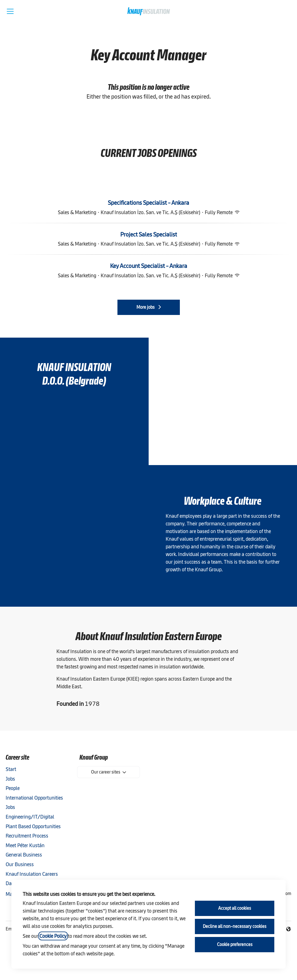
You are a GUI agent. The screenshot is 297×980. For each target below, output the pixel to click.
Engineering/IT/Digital (30, 817)
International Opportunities (34, 798)
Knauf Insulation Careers (32, 874)
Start (11, 769)
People (13, 788)
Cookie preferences (235, 944)
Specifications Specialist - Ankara (148, 203)
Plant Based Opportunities (33, 826)
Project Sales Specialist (149, 235)
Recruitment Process (27, 836)
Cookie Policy (53, 936)
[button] (286, 11)
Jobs (10, 779)
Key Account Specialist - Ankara (149, 266)
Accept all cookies (235, 908)
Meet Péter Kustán (25, 845)
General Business (24, 855)
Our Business (20, 864)
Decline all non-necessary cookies (235, 926)
